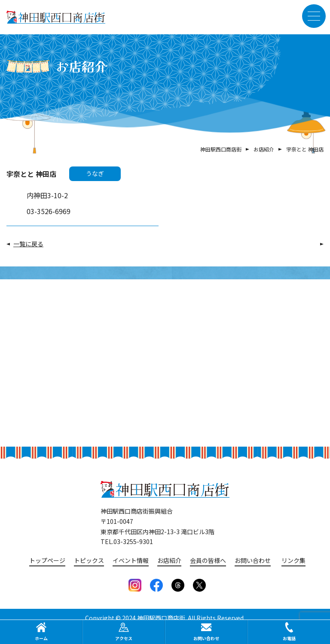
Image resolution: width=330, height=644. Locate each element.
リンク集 (293, 560)
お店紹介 (169, 560)
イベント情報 (131, 560)
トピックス (89, 560)
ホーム (41, 632)
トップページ (47, 560)
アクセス (124, 632)
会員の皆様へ (208, 560)
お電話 (289, 632)
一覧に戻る (28, 244)
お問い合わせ (253, 560)
